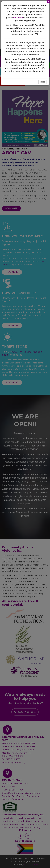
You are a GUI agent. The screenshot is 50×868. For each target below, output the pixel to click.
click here (18, 18)
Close (43, 82)
